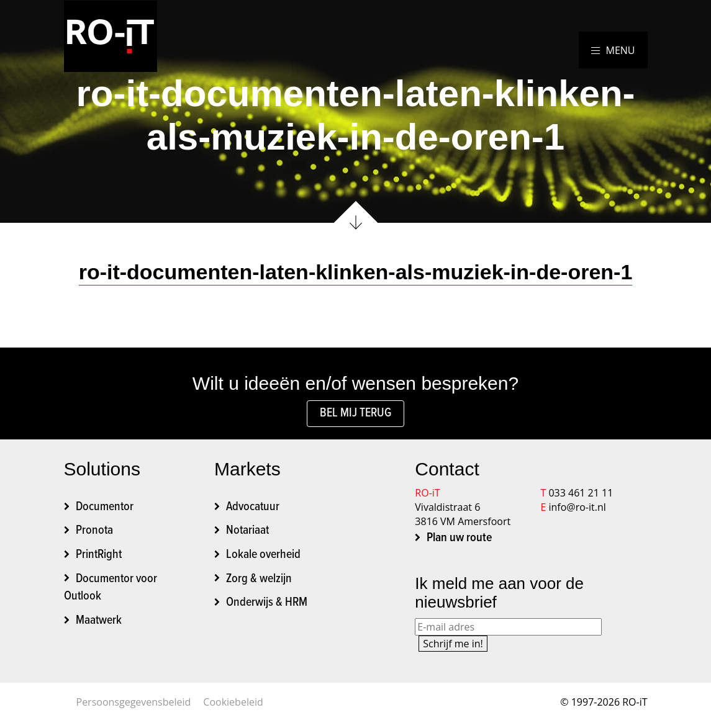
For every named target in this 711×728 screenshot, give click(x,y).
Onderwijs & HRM (267, 603)
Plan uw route (459, 538)
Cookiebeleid (233, 702)
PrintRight (99, 555)
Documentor (105, 507)
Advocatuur (253, 507)
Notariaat (247, 531)
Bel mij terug (355, 413)
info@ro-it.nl (577, 507)
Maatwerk (99, 621)
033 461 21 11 (581, 493)
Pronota (94, 531)
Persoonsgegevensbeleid (134, 702)
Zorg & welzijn (259, 579)
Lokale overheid (263, 555)
